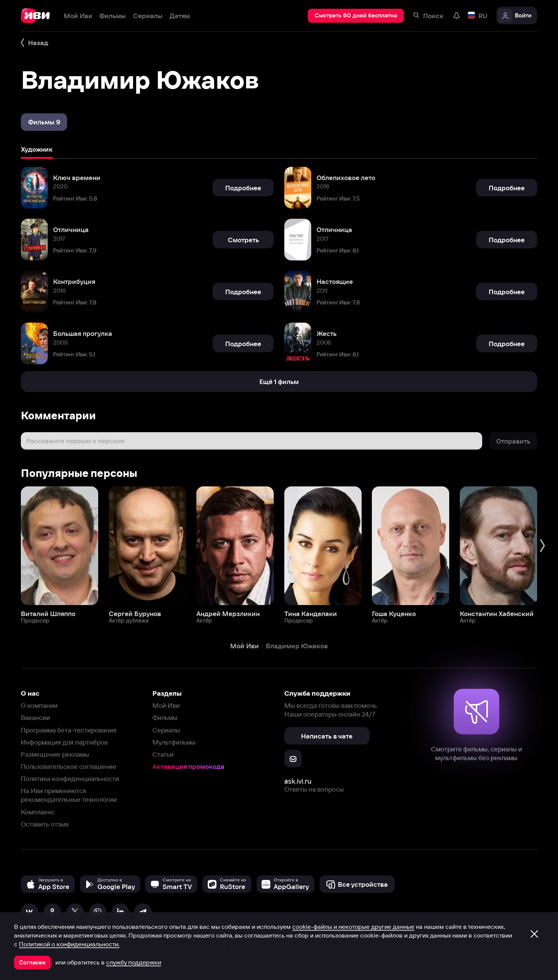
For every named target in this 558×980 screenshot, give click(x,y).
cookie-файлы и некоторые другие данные (353, 927)
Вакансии (35, 717)
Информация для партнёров (64, 742)
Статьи (163, 754)
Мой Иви (166, 705)
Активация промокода (188, 766)
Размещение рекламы (55, 754)
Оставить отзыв (45, 824)
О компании (39, 705)
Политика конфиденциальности (70, 779)
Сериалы (166, 730)
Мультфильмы (174, 742)
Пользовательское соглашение (69, 766)
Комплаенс (38, 812)
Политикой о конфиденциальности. (69, 944)
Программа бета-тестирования (69, 730)
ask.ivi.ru (298, 781)
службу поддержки (134, 962)
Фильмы (165, 717)
